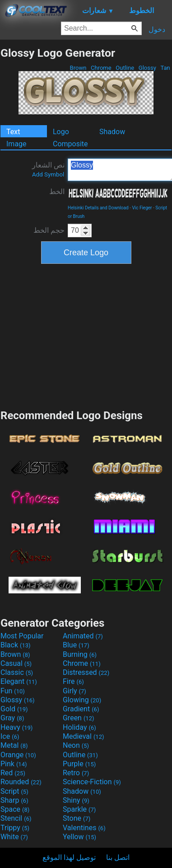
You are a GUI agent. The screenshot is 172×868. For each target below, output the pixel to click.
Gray (12, 718)
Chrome (101, 68)
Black (16, 645)
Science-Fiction (92, 782)
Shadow (112, 132)
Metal (14, 745)
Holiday (79, 727)
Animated (83, 636)
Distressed (86, 672)
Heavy (16, 727)
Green (79, 718)
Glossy (147, 68)
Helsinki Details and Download (98, 208)
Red (13, 773)
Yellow (79, 837)
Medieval (84, 736)
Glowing (82, 700)
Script (14, 791)
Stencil (16, 818)
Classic (17, 672)
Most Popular (22, 636)
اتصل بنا (118, 857)
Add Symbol (48, 174)
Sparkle (79, 809)
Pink (14, 764)
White (14, 837)
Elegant (19, 681)
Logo (61, 132)
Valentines (84, 828)
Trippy (15, 828)
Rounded (21, 782)
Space (15, 809)
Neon (76, 745)
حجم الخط (49, 230)
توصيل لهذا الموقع (69, 857)
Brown (78, 68)
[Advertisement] (86, 335)
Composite (70, 144)
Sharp (14, 800)
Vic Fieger (142, 208)
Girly (74, 691)
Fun (13, 691)
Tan (165, 68)
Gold (14, 709)
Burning (80, 654)
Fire (73, 681)
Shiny (76, 800)
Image (16, 144)
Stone (77, 818)
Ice (10, 736)
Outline (125, 68)
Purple (79, 764)
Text (13, 132)
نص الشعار (48, 169)
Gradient (81, 709)
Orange (18, 755)
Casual (16, 663)
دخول (157, 29)
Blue (76, 645)
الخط (57, 192)
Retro (76, 773)
